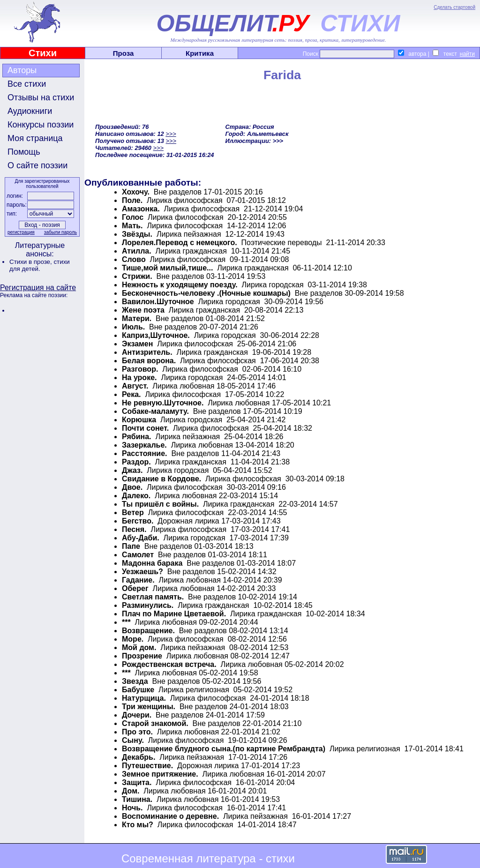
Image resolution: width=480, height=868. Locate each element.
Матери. (137, 318)
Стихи (43, 53)
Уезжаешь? (142, 572)
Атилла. (137, 251)
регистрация (21, 232)
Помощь (24, 152)
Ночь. (132, 808)
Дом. (131, 791)
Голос (133, 217)
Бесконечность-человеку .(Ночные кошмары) (206, 293)
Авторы (22, 70)
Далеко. (136, 496)
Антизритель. (147, 352)
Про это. (137, 732)
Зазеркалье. (144, 445)
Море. (133, 639)
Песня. (134, 529)
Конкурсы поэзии (41, 125)
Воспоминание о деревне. (170, 816)
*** (126, 622)
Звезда (135, 681)
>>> (171, 134)
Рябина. (137, 437)
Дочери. (137, 715)
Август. (135, 386)
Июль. (133, 327)
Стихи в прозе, (31, 262)
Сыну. (133, 740)
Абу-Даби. (141, 538)
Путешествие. (147, 766)
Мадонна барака (152, 563)
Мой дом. (139, 647)
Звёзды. (137, 234)
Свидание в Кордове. (161, 479)
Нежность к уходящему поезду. (180, 285)
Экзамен (137, 344)
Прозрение (142, 656)
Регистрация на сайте (38, 288)
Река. (131, 394)
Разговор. (140, 369)
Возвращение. (148, 631)
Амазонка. (141, 209)
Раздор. (136, 462)
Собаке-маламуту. (155, 411)
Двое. (132, 487)
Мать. (132, 226)
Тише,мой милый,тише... (167, 268)
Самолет (138, 555)
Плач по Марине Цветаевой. (174, 614)
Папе (131, 546)
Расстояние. (145, 453)
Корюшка (139, 420)
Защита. (137, 782)
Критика (200, 53)
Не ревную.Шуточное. (163, 403)
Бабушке (138, 690)
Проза (124, 53)
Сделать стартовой (454, 7)
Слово (134, 259)
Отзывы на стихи (41, 97)
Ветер (133, 513)
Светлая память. (153, 597)
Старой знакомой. (155, 723)
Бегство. (138, 521)
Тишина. (137, 799)
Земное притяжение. (160, 774)
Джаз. (132, 470)
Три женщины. (149, 707)
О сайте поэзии (37, 165)
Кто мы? (138, 825)
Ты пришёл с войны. (160, 504)
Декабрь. (139, 757)
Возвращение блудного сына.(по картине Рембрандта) (224, 749)
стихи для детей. (40, 265)
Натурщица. (144, 698)
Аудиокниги (30, 111)
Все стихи (27, 84)
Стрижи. (137, 276)
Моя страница (35, 138)
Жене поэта (143, 310)
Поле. (132, 200)
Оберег (135, 588)
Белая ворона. (149, 361)
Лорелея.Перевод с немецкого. (180, 243)
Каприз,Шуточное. (156, 335)
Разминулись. (148, 605)
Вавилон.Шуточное (158, 302)
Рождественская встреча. (169, 664)
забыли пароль (60, 232)
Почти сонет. (145, 428)
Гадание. (138, 580)
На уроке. (139, 378)
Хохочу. (136, 192)
